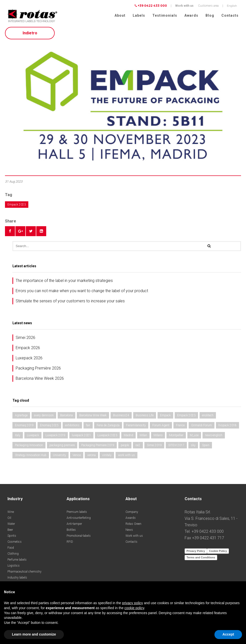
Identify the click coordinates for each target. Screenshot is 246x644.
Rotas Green (133, 525)
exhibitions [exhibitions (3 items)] (72, 427)
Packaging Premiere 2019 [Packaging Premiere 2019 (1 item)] (98, 447)
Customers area (208, 6)
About (120, 15)
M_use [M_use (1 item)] (194, 437)
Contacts (230, 15)
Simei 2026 (25, 339)
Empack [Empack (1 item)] (165, 417)
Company (132, 513)
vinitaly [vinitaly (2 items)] (107, 457)
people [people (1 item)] (125, 447)
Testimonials (165, 15)
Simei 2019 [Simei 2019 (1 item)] (154, 447)
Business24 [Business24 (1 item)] (121, 417)
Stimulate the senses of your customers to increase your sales (70, 302)
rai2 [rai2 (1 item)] (138, 447)
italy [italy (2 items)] (18, 437)
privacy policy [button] (132, 603)
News (129, 531)
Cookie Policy (218, 552)
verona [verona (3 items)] (91, 457)
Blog (210, 15)
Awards (191, 15)
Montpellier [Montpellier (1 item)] (176, 437)
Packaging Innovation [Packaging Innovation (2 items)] (29, 447)
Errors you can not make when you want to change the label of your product (82, 292)
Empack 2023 (17, 206)
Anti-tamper (74, 525)
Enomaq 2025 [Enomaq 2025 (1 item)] (49, 427)
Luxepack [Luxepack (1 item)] (33, 437)
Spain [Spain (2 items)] (206, 447)
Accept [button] (228, 634)
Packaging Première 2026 (38, 370)
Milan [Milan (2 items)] (143, 437)
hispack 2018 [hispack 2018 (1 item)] (227, 427)
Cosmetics (15, 543)
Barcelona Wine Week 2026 (40, 380)
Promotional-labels (79, 537)
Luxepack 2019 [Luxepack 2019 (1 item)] (55, 437)
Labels (139, 15)
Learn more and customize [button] (34, 634)
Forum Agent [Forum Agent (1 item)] (161, 427)
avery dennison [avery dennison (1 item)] (44, 417)
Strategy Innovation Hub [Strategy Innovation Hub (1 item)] (31, 457)
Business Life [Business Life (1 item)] (145, 417)
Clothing (13, 555)
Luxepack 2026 (29, 359)
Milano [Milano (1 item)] (158, 437)
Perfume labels (17, 561)
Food (11, 549)
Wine (11, 513)
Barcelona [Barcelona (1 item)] (66, 417)
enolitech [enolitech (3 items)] (208, 417)
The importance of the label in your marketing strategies (64, 282)
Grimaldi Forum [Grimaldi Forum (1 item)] (202, 427)
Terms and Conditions (201, 559)
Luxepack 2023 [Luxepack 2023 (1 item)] (107, 437)
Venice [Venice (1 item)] (77, 457)
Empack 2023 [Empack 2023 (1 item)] (186, 417)
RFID (70, 543)
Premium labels (77, 513)
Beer (10, 531)
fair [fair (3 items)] (88, 427)
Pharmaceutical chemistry (24, 573)
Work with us (184, 6)
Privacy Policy (196, 552)
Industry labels (17, 579)
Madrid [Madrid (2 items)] (128, 437)
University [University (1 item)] (60, 457)
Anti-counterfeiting (79, 519)
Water (11, 525)
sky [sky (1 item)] (193, 447)
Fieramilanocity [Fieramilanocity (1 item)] (136, 427)
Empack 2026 (28, 349)
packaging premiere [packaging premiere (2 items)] (62, 447)
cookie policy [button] (134, 608)
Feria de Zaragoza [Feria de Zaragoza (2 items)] (108, 427)
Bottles (71, 531)
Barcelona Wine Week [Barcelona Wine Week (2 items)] (93, 417)
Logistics (14, 567)
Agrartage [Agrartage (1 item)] (21, 417)
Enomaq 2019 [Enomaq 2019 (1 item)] (24, 427)
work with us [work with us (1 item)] (126, 457)
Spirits (12, 537)
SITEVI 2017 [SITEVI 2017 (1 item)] (176, 447)
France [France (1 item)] (180, 427)
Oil (9, 519)
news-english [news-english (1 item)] (214, 437)
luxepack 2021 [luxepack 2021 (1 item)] (81, 437)
